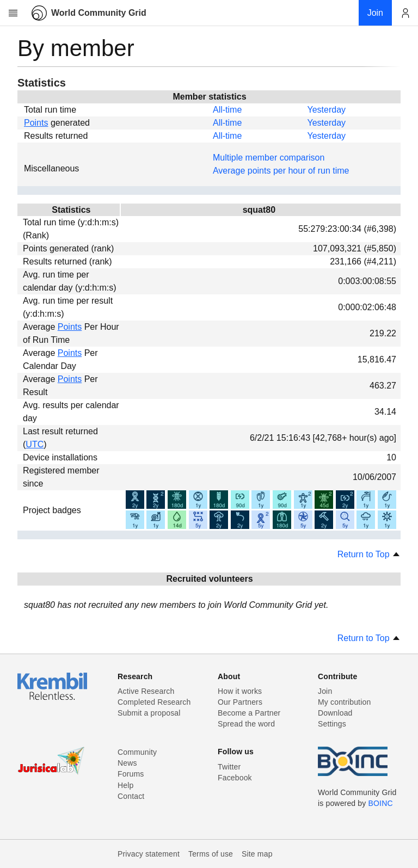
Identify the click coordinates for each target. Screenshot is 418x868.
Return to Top (369, 554)
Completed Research (154, 702)
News (127, 763)
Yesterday (326, 110)
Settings (332, 724)
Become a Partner (249, 713)
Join (325, 691)
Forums (131, 774)
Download (335, 713)
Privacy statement (149, 854)
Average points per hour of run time (281, 171)
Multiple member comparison (269, 158)
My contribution (344, 702)
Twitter (229, 767)
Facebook (235, 778)
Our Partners (240, 702)
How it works (240, 691)
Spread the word (246, 724)
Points (36, 123)
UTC (35, 444)
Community (137, 752)
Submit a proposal (149, 713)
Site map (257, 854)
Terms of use (211, 854)
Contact (131, 796)
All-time (227, 110)
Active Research (146, 691)
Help (125, 785)
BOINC (381, 803)
